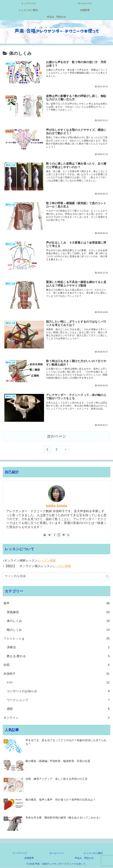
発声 (56, 604)
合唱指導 (29, 858)
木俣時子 (56, 674)
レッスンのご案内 (93, 854)
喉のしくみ (58, 630)
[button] (107, 577)
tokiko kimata (56, 506)
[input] (56, 577)
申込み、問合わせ (84, 858)
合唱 (56, 665)
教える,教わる (58, 657)
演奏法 (58, 648)
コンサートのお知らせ (58, 692)
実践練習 (58, 613)
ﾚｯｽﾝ (58, 683)
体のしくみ (58, 621)
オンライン (56, 718)
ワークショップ (58, 701)
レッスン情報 (47, 561)
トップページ (20, 854)
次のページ (57, 437)
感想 (58, 709)
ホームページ (56, 854)
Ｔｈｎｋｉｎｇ (56, 639)
